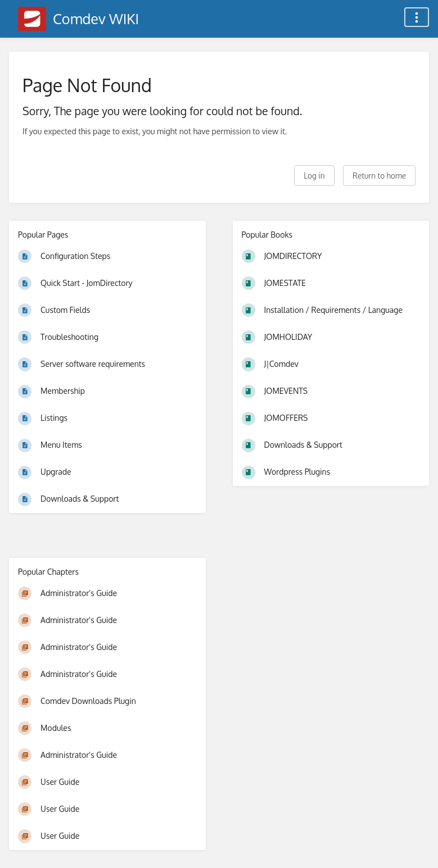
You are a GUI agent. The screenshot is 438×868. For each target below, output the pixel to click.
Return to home (379, 176)
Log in (314, 176)
